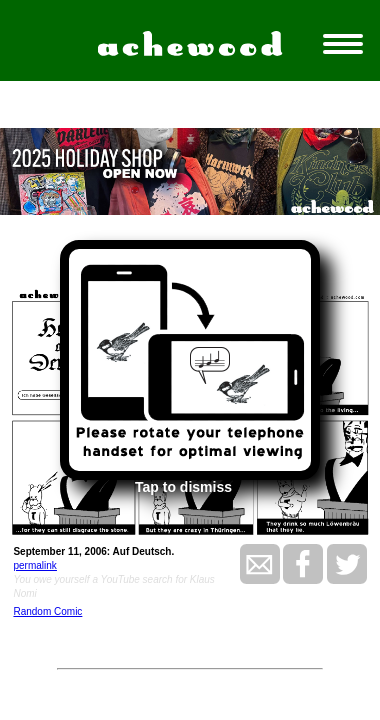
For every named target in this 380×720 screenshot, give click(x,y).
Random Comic (47, 611)
